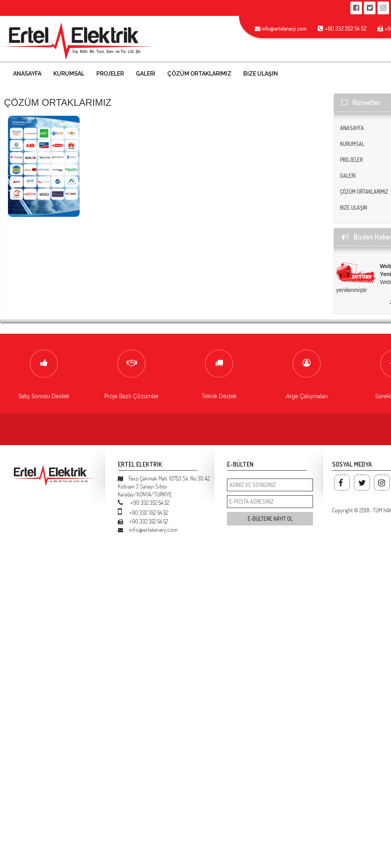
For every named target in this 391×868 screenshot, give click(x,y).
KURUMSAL (69, 74)
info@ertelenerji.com (148, 530)
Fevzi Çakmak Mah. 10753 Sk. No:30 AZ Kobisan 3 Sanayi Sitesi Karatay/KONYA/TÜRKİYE (164, 486)
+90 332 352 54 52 (144, 503)
